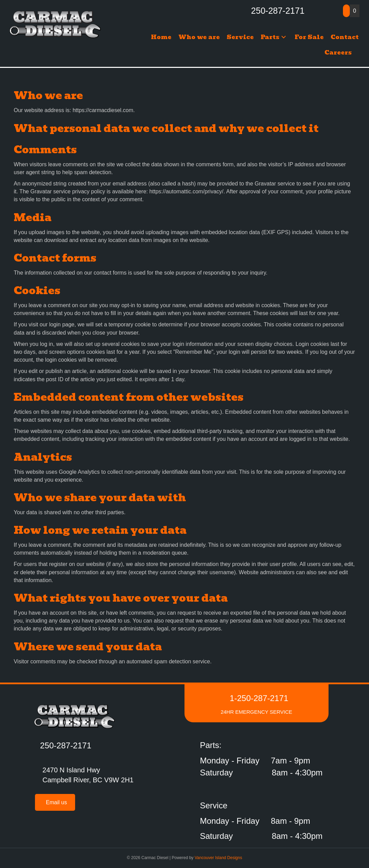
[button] (284, 37)
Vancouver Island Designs (218, 858)
